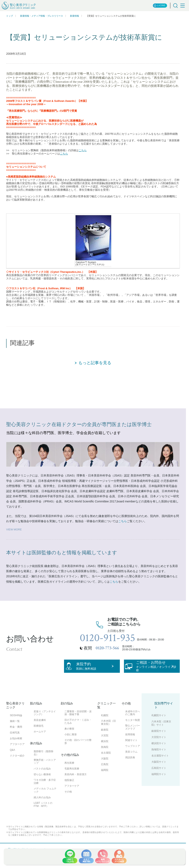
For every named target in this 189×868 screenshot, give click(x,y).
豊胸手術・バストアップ (45, 775)
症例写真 (15, 746)
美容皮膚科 (40, 734)
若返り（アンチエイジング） (45, 727)
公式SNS (159, 6)
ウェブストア (133, 760)
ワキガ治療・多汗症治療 (45, 795)
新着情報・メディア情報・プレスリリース (42, 16)
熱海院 (105, 761)
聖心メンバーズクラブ (133, 741)
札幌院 (105, 729)
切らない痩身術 (42, 788)
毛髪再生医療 (72, 782)
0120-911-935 (108, 638)
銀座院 (105, 743)
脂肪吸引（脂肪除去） (44, 766)
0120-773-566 (107, 648)
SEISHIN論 (16, 729)
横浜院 (105, 755)
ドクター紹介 (17, 769)
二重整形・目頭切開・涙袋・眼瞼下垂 (78, 727)
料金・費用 (16, 741)
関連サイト (131, 754)
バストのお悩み (42, 782)
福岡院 (105, 784)
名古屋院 (106, 766)
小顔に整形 (71, 748)
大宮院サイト (159, 751)
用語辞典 (130, 771)
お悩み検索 (16, 752)
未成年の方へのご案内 (133, 727)
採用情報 (130, 748)
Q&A (12, 764)
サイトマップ (64, 866)
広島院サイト (159, 782)
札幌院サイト (159, 729)
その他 (68, 805)
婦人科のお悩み (42, 811)
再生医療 (69, 777)
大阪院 (105, 772)
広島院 (105, 778)
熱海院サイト (159, 763)
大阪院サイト (159, 776)
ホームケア (40, 745)
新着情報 (74, 16)
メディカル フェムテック (45, 804)
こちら (83, 150)
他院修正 (69, 794)
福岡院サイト (159, 788)
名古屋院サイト (160, 769)
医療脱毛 (39, 740)
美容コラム (131, 766)
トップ (10, 16)
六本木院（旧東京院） (108, 736)
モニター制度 (133, 734)
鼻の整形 (69, 743)
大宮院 (105, 749)
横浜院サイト (159, 757)
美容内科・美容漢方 (76, 788)
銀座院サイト (159, 745)
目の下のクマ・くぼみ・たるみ (78, 735)
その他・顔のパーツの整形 (78, 755)
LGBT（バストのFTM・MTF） (43, 818)
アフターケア (17, 758)
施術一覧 (15, 735)
